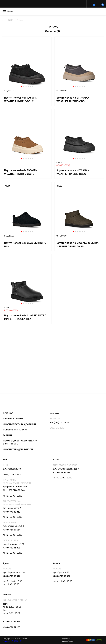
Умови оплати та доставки (19, 424)
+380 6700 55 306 (12, 548)
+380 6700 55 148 (16, 490)
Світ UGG (8, 413)
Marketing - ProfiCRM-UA (12, 641)
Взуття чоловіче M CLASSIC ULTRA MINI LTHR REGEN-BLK (25, 317)
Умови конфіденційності (18, 449)
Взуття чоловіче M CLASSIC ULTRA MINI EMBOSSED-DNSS (77, 245)
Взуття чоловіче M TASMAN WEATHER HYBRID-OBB (73, 100)
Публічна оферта (13, 419)
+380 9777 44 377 (62, 473)
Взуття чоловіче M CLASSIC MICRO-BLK (26, 245)
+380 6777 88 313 (12, 512)
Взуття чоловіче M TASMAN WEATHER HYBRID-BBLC (21, 100)
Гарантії (8, 435)
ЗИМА (10, 20)
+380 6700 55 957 (12, 622)
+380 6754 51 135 (12, 627)
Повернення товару (15, 430)
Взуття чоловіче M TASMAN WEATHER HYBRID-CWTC (21, 172)
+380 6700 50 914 (12, 576)
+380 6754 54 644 (12, 530)
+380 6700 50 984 (62, 576)
